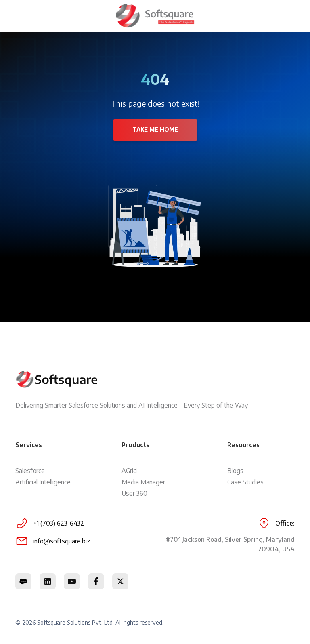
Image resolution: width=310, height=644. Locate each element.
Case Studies (245, 482)
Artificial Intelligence (43, 482)
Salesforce (30, 471)
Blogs (235, 471)
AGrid (129, 471)
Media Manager (143, 482)
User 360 (134, 493)
